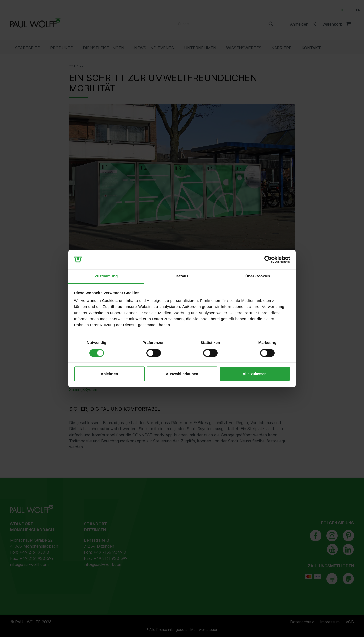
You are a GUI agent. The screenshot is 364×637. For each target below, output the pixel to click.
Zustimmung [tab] (106, 276)
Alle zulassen (255, 374)
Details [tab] (182, 276)
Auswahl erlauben (182, 374)
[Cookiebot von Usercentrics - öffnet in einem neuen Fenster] (268, 259)
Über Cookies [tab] (258, 276)
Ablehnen (109, 374)
